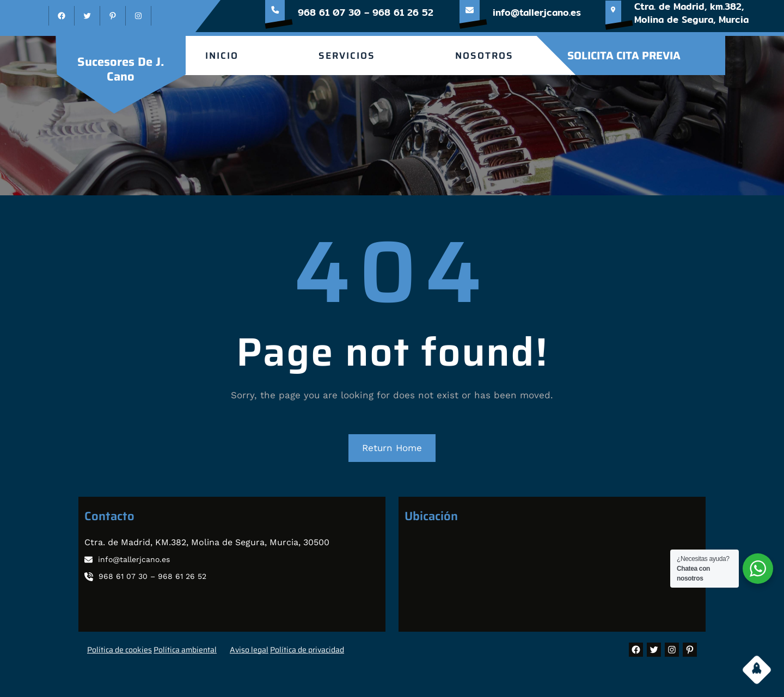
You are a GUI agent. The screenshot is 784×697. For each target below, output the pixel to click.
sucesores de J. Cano (121, 69)
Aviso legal (249, 650)
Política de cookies (120, 650)
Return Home (392, 448)
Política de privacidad (307, 650)
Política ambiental (185, 650)
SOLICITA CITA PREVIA (624, 55)
